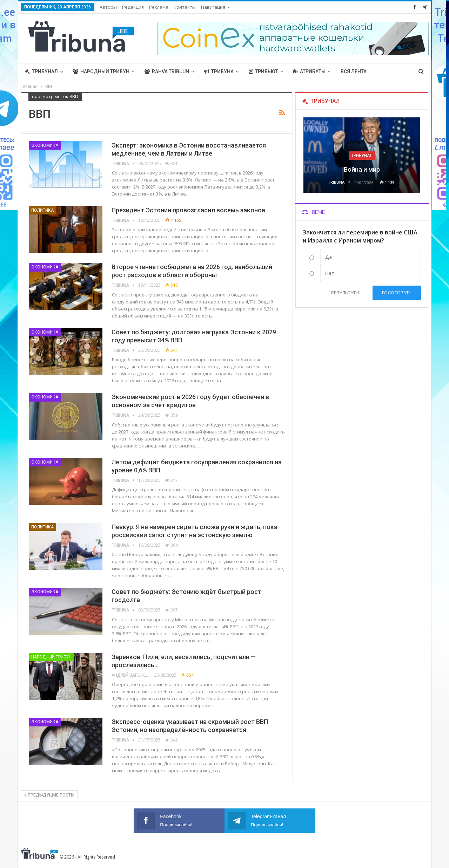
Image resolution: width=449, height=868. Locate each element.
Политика (42, 210)
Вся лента (354, 71)
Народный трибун (101, 71)
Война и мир (362, 169)
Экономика (45, 145)
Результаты (345, 293)
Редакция (133, 7)
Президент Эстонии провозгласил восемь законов (188, 210)
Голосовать (397, 293)
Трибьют (263, 71)
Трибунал (41, 71)
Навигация (213, 7)
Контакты (185, 7)
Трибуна (219, 71)
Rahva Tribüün (167, 71)
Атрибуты (309, 71)
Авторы (108, 7)
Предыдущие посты (49, 795)
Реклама (159, 7)
